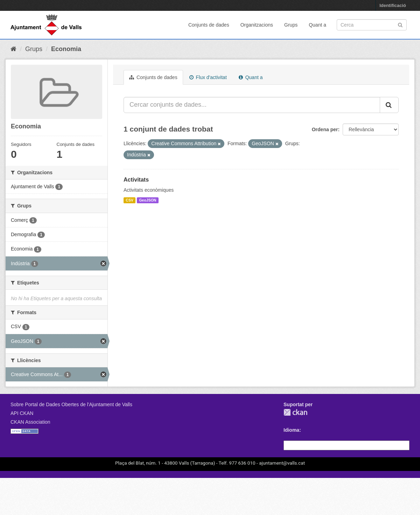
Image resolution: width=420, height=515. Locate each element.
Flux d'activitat (208, 77)
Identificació (393, 5)
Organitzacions (257, 25)
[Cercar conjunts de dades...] (252, 105)
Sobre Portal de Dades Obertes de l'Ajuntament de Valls (71, 404)
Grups (291, 25)
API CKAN (22, 413)
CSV (129, 200)
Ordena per (325, 129)
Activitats (136, 180)
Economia (66, 49)
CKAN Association (30, 422)
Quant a (317, 25)
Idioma (291, 430)
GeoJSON (148, 200)
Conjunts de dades (209, 25)
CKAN (295, 412)
